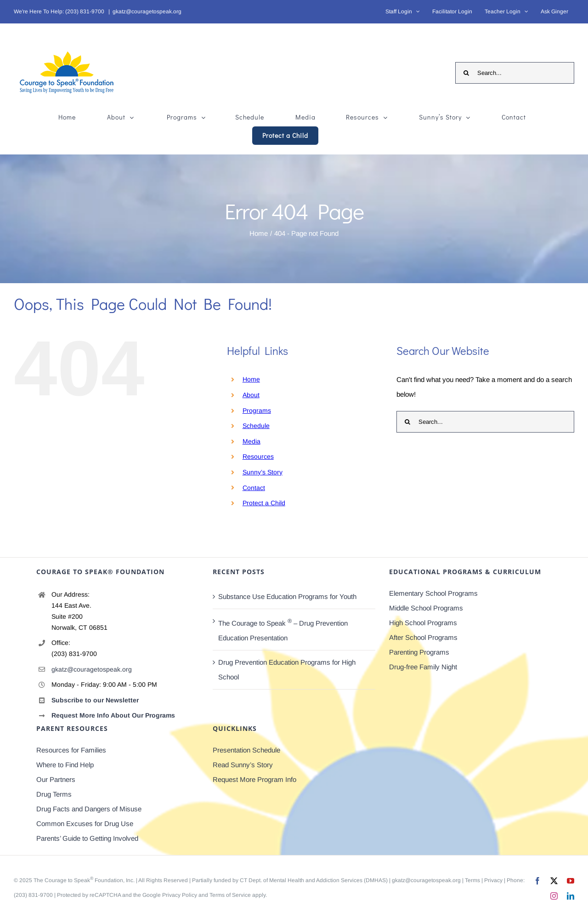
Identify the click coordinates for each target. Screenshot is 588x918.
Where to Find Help (65, 765)
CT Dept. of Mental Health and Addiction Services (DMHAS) (314, 880)
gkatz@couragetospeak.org (147, 11)
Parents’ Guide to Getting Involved (87, 838)
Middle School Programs (426, 608)
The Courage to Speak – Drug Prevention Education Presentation (283, 630)
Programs (257, 411)
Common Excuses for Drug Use (85, 824)
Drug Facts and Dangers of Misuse (89, 809)
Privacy (493, 880)
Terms (472, 880)
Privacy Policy (180, 895)
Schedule (256, 426)
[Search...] (515, 73)
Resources (258, 456)
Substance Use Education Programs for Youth (287, 596)
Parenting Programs (419, 652)
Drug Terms (54, 794)
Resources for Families (71, 750)
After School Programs (423, 637)
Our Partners (56, 779)
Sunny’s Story (263, 472)
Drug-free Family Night (423, 667)
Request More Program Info (254, 779)
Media (252, 441)
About (251, 395)
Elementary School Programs (433, 593)
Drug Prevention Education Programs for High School (287, 670)
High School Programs (423, 623)
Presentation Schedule (246, 750)
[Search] (466, 73)
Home (251, 379)
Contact (254, 488)
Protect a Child (264, 503)
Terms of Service (230, 895)
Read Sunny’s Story (243, 765)
